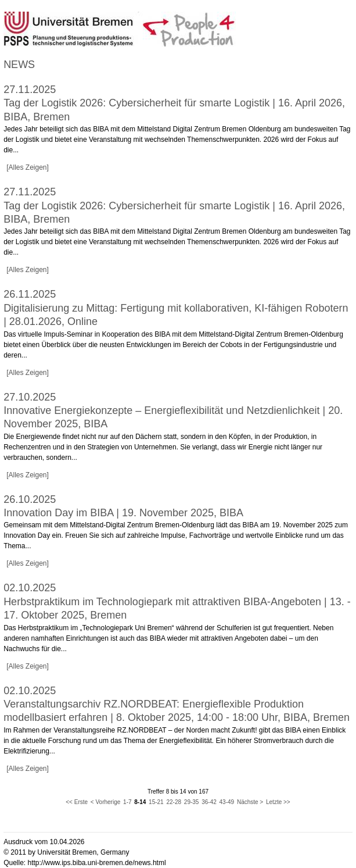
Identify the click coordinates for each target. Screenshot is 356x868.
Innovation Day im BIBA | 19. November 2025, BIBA (123, 513)
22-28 (174, 802)
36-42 (209, 802)
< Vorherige (105, 802)
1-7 (127, 802)
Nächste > (250, 802)
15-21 (156, 802)
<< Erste (77, 802)
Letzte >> (278, 802)
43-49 (227, 802)
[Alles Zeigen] (28, 167)
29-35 (192, 802)
